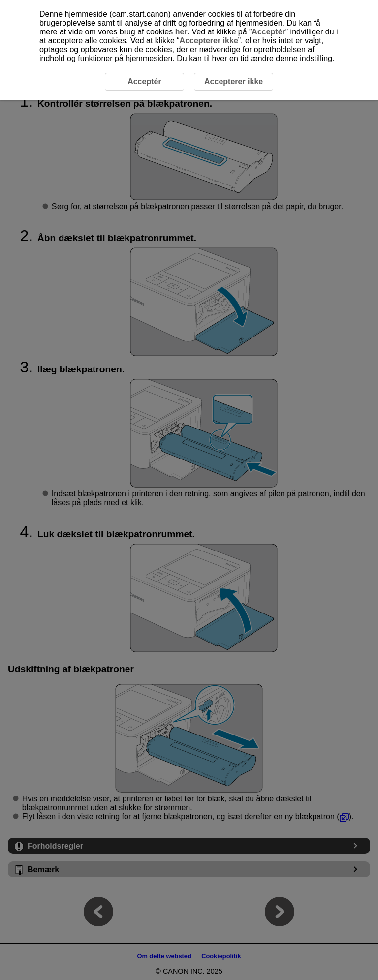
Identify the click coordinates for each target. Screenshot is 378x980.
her (181, 32)
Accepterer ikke (209, 41)
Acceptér (268, 32)
